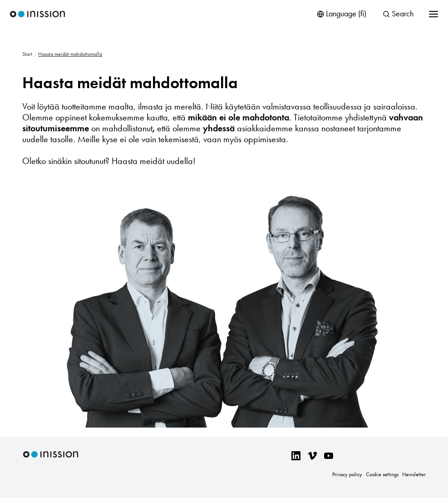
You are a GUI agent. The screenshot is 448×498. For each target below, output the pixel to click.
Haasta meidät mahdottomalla (130, 82)
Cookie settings (382, 474)
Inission (37, 14)
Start (27, 54)
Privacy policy (347, 474)
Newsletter (414, 474)
